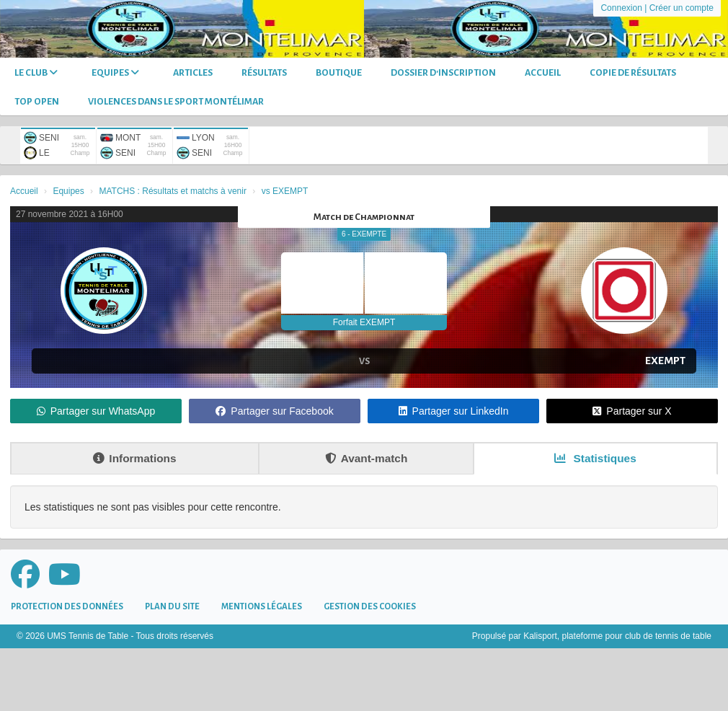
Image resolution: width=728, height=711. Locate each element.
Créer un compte (682, 8)
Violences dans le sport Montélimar (176, 102)
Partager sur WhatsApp (96, 411)
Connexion (621, 8)
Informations (134, 458)
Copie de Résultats (633, 73)
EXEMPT (665, 361)
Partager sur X (632, 411)
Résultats (264, 73)
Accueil (543, 73)
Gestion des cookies (370, 607)
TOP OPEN (37, 102)
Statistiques (595, 458)
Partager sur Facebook (274, 411)
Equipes (115, 72)
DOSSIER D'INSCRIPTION (443, 73)
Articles (193, 73)
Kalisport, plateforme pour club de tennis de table (617, 636)
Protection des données (67, 607)
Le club (36, 72)
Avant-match (367, 458)
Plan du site (172, 607)
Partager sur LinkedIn (454, 411)
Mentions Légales (262, 607)
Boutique (339, 73)
